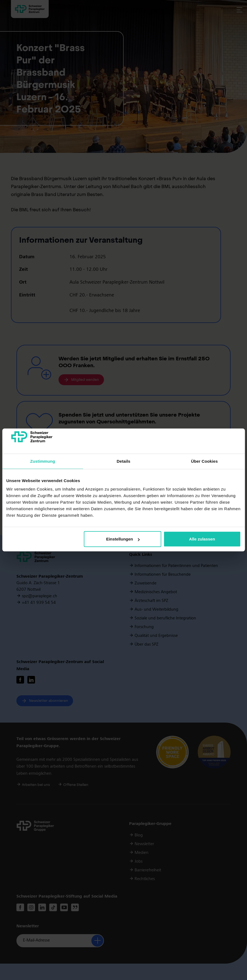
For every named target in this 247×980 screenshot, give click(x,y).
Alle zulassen (202, 539)
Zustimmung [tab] (43, 461)
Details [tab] (124, 461)
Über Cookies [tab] (204, 461)
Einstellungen (123, 539)
